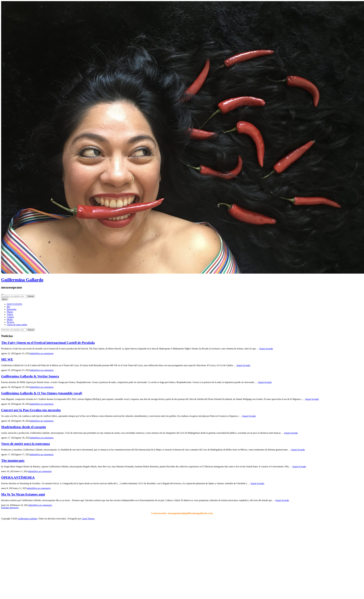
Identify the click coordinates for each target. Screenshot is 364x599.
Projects (10, 322)
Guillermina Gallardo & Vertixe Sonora (30, 376)
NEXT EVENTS (14, 304)
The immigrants (13, 460)
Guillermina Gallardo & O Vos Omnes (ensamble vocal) (42, 393)
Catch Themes (88, 519)
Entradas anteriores (10, 508)
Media (10, 320)
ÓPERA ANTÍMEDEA (18, 477)
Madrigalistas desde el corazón (23, 427)
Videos (10, 314)
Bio (8, 307)
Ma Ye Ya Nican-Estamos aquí (23, 494)
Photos (10, 312)
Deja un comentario (45, 353)
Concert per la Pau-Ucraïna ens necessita (31, 410)
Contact (10, 317)
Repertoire (12, 309)
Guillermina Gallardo (22, 280)
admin (33, 353)
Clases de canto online (17, 325)
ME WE (7, 359)
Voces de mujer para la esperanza (25, 444)
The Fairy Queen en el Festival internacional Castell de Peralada (48, 343)
